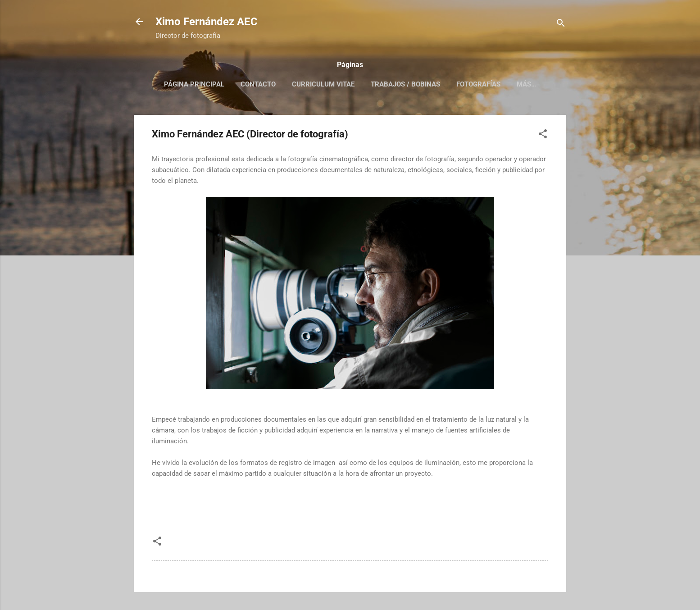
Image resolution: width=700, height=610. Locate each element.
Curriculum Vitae (323, 84)
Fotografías (478, 84)
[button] (543, 135)
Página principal (194, 84)
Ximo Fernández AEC (207, 22)
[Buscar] (561, 25)
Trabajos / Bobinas (405, 84)
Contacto (258, 84)
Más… (526, 84)
